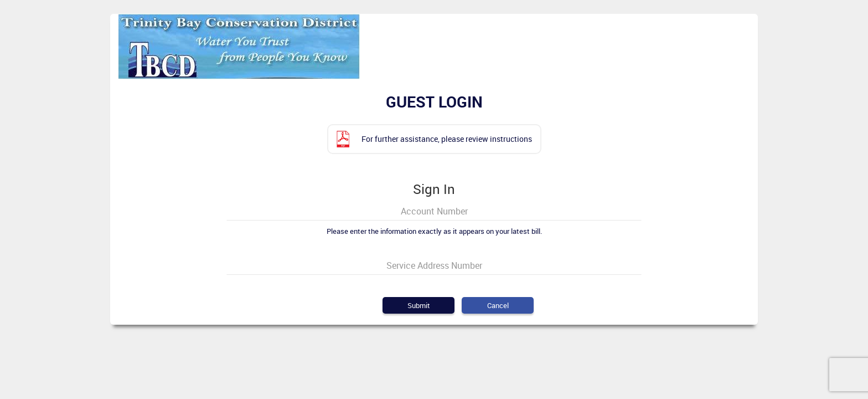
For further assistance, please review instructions (447, 139)
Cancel (498, 305)
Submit (419, 305)
